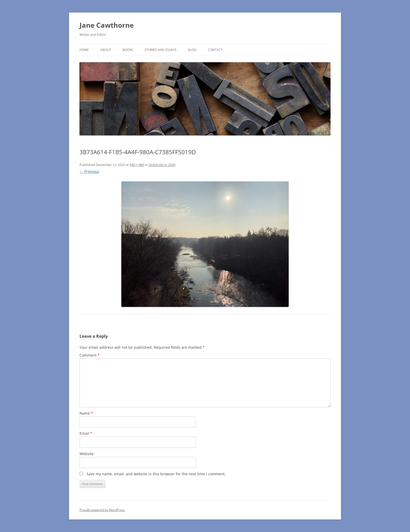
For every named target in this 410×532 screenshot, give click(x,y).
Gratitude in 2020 (162, 165)
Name (86, 413)
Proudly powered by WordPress (102, 510)
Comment (90, 355)
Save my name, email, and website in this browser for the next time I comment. (156, 474)
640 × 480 (137, 165)
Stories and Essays (161, 50)
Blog (192, 50)
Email (86, 433)
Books (128, 50)
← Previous (89, 171)
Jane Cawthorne (107, 25)
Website (87, 454)
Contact (215, 50)
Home (84, 50)
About (106, 50)
